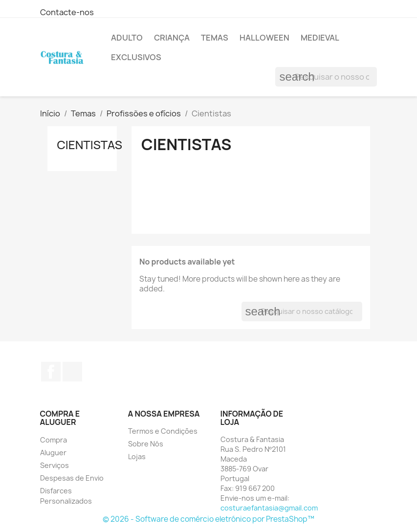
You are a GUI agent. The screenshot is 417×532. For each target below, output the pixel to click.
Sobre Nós (146, 444)
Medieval (320, 38)
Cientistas (90, 144)
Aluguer (53, 453)
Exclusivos (136, 57)
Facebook (51, 372)
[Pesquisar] (326, 77)
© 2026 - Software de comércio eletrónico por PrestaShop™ (208, 519)
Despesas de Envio (72, 478)
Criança (172, 38)
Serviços (55, 465)
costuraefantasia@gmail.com (269, 508)
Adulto (127, 38)
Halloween (264, 38)
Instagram (72, 372)
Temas (215, 38)
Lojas (137, 456)
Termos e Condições (163, 431)
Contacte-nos (67, 12)
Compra (54, 440)
